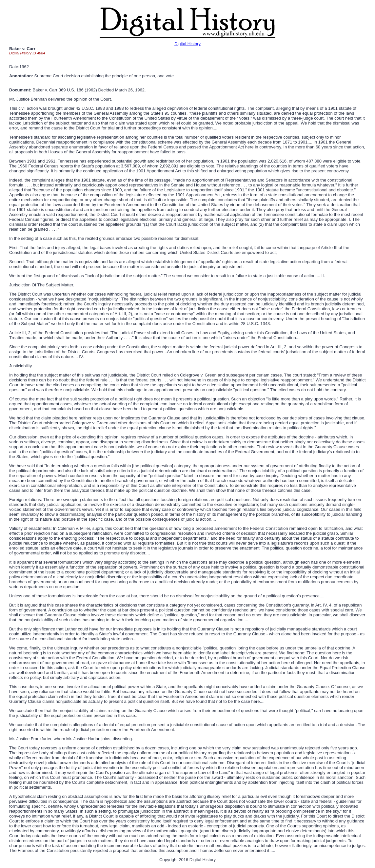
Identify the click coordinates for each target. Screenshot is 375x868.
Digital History (187, 44)
